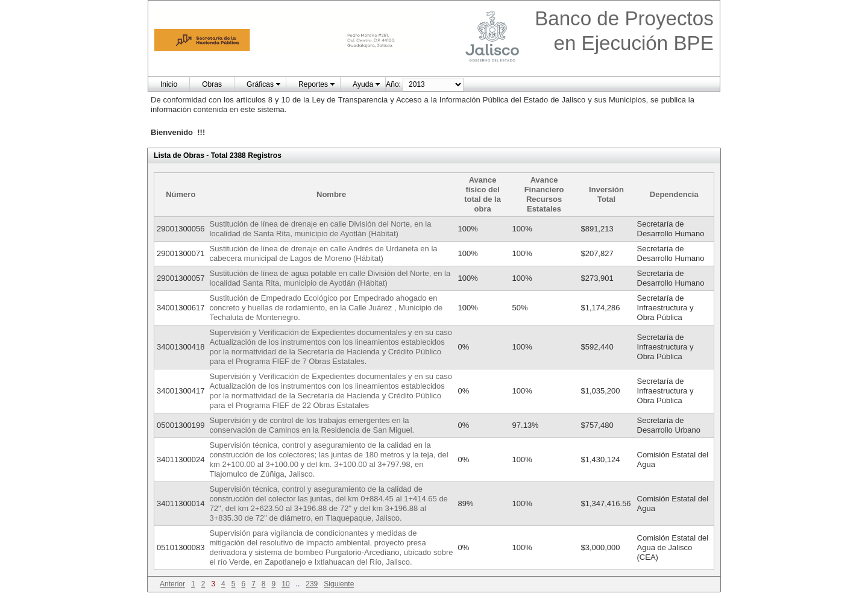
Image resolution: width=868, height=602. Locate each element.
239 (312, 584)
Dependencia (674, 194)
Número (181, 194)
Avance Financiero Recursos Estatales (544, 194)
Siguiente (339, 584)
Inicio (169, 84)
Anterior (172, 584)
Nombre (331, 194)
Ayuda (363, 84)
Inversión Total (606, 194)
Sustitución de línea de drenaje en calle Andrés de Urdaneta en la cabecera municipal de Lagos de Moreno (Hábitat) (324, 253)
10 (285, 584)
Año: (393, 84)
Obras (212, 84)
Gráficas (260, 84)
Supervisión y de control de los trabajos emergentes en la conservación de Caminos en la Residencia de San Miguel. (312, 425)
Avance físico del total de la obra (483, 194)
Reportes (313, 84)
